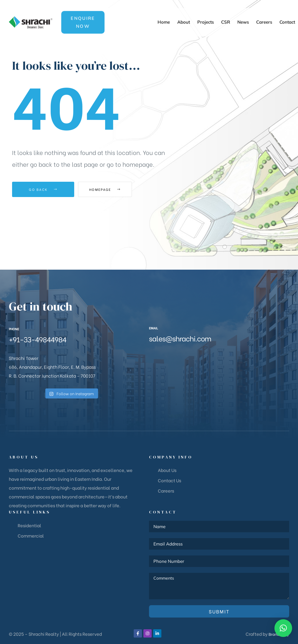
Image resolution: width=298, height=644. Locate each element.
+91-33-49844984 (38, 339)
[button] (83, 13)
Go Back (43, 189)
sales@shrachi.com (180, 338)
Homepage (111, 189)
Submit (219, 611)
